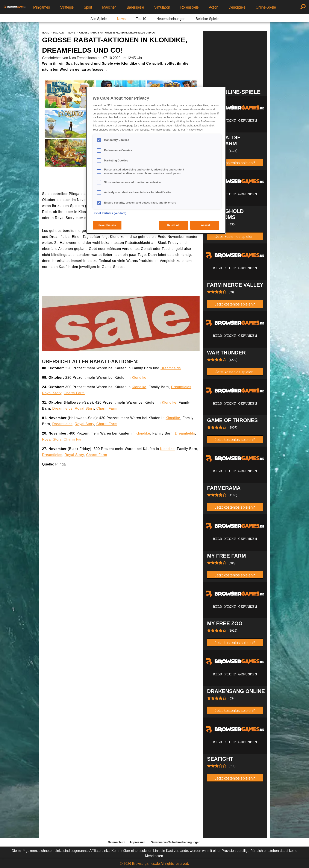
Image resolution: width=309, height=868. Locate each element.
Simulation (162, 7)
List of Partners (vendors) (110, 213)
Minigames (42, 7)
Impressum (138, 842)
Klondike (139, 378)
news (72, 33)
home (46, 33)
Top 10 (141, 19)
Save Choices (107, 225)
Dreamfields (171, 368)
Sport (88, 7)
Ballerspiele (135, 7)
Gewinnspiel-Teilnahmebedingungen (175, 842)
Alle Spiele (99, 19)
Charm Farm (74, 393)
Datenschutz (116, 842)
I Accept (205, 225)
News (121, 19)
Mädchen (109, 7)
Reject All (173, 225)
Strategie (67, 7)
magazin (59, 33)
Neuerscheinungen (171, 19)
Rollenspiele (189, 7)
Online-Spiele (266, 7)
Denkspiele (237, 7)
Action (214, 7)
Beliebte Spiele (207, 19)
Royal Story (52, 393)
